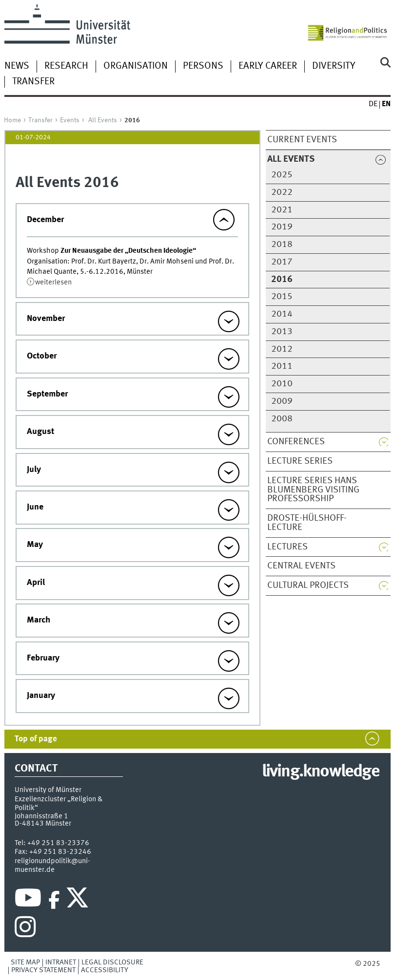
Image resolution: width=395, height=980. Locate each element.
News (17, 66)
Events (70, 120)
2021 (282, 210)
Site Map (25, 962)
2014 (282, 314)
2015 (282, 297)
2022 (282, 192)
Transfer (33, 82)
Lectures (287, 547)
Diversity (334, 66)
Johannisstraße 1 (41, 816)
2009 (282, 401)
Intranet (61, 962)
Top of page (36, 739)
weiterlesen (53, 283)
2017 (282, 262)
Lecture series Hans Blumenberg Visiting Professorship (313, 490)
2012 (282, 349)
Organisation (136, 66)
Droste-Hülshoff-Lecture (307, 523)
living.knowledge (321, 772)
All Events (103, 120)
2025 (282, 175)
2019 (282, 227)
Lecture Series (300, 461)
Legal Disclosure (112, 962)
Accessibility (105, 970)
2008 (282, 419)
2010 (282, 384)
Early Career (268, 66)
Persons (203, 66)
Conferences (296, 442)
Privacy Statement (43, 970)
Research (66, 66)
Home (12, 120)
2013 (282, 332)
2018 (282, 245)
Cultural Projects (308, 585)
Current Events (302, 140)
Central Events (301, 566)
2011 (282, 366)
